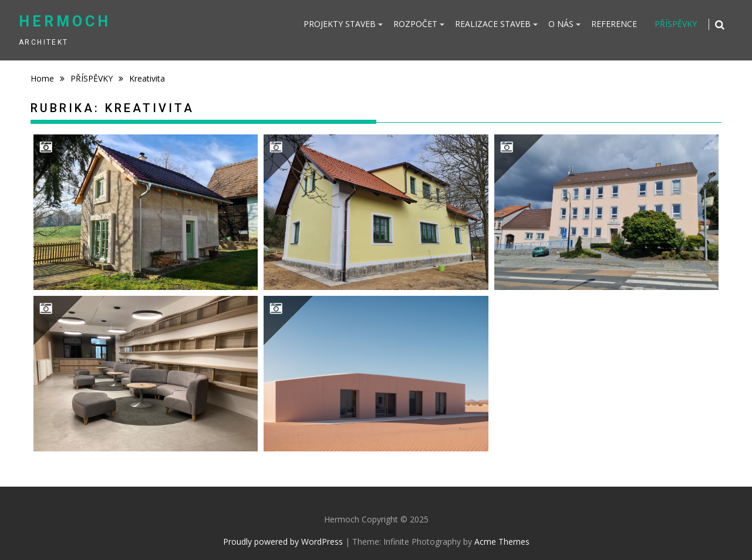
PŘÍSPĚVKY (676, 24)
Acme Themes (502, 542)
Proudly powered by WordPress (283, 542)
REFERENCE (614, 24)
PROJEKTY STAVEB (340, 24)
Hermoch (65, 21)
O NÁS (561, 24)
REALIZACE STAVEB (493, 24)
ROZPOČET (415, 24)
